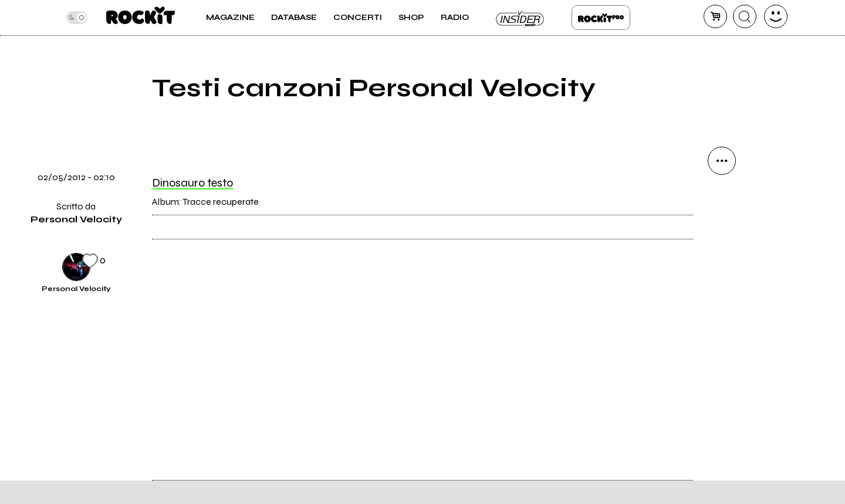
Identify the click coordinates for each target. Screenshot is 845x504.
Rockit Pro (601, 18)
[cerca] (745, 16)
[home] (141, 18)
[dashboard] (776, 16)
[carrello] (715, 16)
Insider (520, 18)
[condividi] (722, 161)
